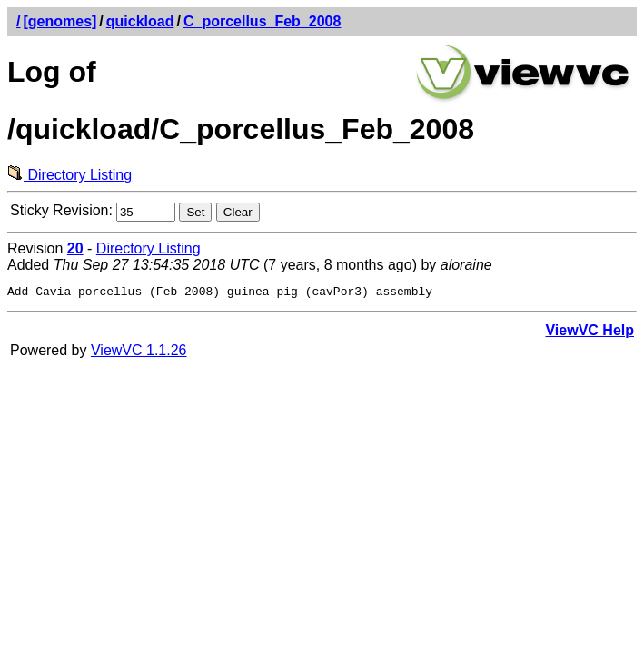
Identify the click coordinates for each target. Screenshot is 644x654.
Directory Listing (69, 175)
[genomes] (59, 21)
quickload (140, 21)
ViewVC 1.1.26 (139, 353)
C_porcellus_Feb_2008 (262, 21)
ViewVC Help (590, 333)
